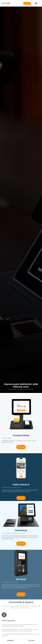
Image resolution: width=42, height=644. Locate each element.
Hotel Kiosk (21, 531)
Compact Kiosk (21, 436)
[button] (36, 3)
